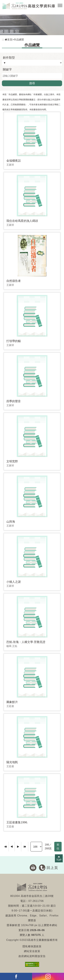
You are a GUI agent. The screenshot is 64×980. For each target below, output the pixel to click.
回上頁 (52, 868)
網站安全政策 (32, 951)
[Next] (18, 847)
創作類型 (9, 58)
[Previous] (12, 847)
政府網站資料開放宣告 (32, 956)
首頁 (9, 40)
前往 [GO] (58, 847)
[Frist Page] (6, 847)
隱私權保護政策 (32, 946)
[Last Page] (25, 847)
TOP (59, 860)
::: (3, 40)
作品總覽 (19, 40)
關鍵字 (7, 69)
